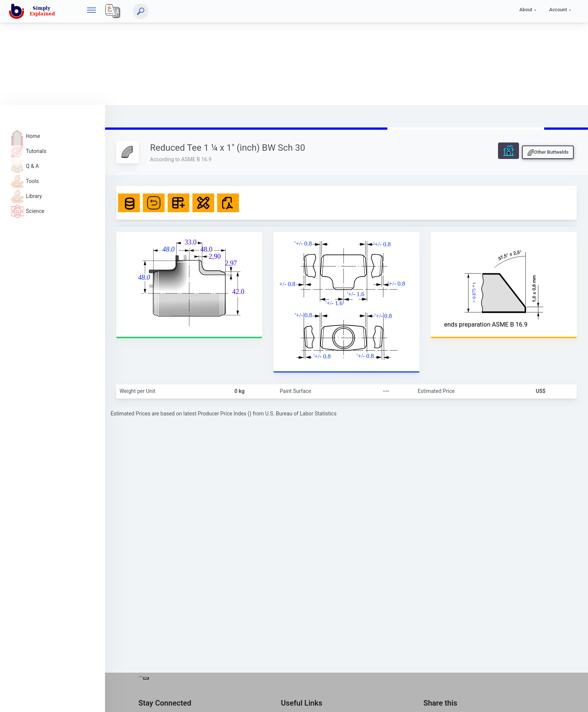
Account (558, 10)
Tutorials (29, 151)
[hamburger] (91, 11)
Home (25, 136)
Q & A (25, 166)
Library (26, 196)
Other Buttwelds (548, 153)
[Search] (141, 11)
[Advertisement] (225, 52)
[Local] (113, 11)
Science (28, 211)
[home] (33, 11)
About (526, 10)
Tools (25, 181)
